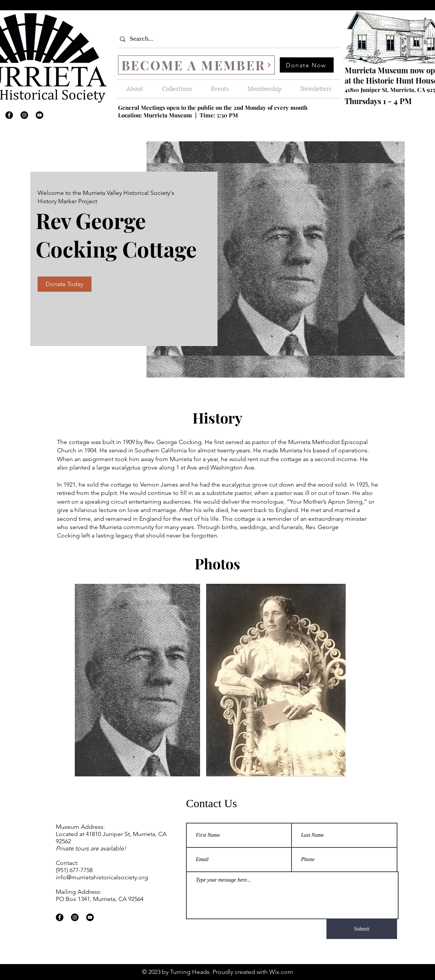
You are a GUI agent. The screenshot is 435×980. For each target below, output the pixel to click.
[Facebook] (9, 115)
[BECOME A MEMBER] (196, 65)
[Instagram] (24, 115)
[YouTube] (39, 115)
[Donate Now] (307, 65)
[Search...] (227, 39)
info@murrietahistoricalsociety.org (102, 877)
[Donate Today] (65, 284)
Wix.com (281, 972)
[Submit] (362, 929)
